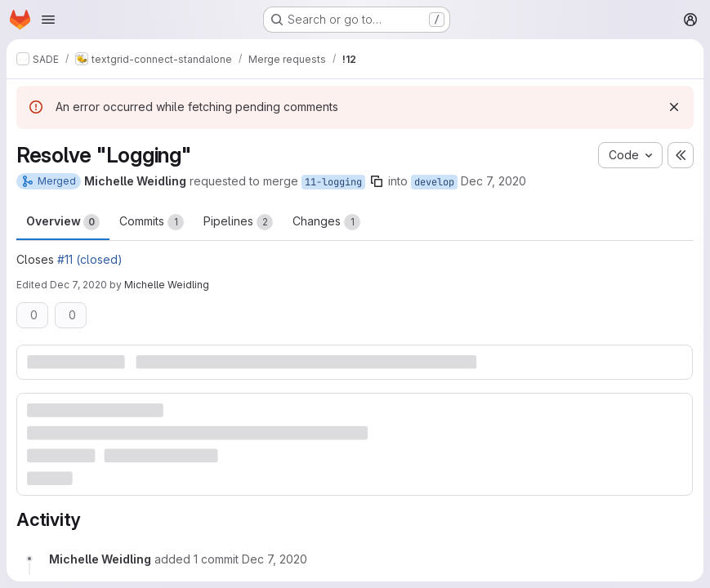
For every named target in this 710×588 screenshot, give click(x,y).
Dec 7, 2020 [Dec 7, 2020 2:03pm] (78, 285)
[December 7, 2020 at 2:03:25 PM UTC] (275, 559)
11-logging (333, 182)
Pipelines (238, 222)
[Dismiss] (674, 107)
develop (434, 182)
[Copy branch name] (377, 181)
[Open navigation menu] (48, 20)
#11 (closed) (90, 259)
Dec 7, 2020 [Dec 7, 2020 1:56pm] (493, 181)
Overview (63, 222)
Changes (326, 222)
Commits (152, 222)
